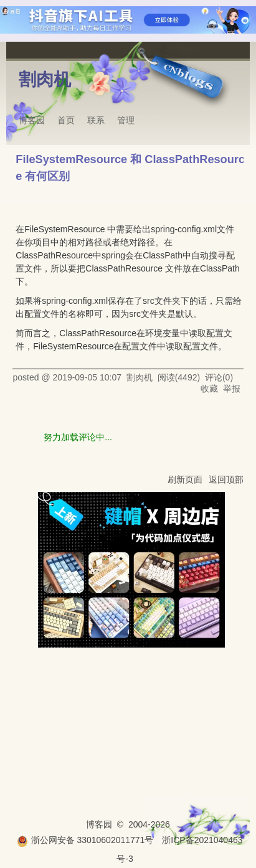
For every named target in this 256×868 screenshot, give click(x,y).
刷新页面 (185, 479)
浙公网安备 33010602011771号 (85, 840)
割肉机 (45, 79)
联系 (96, 120)
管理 (126, 120)
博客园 (32, 120)
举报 (232, 389)
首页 (66, 120)
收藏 (209, 389)
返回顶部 (226, 479)
